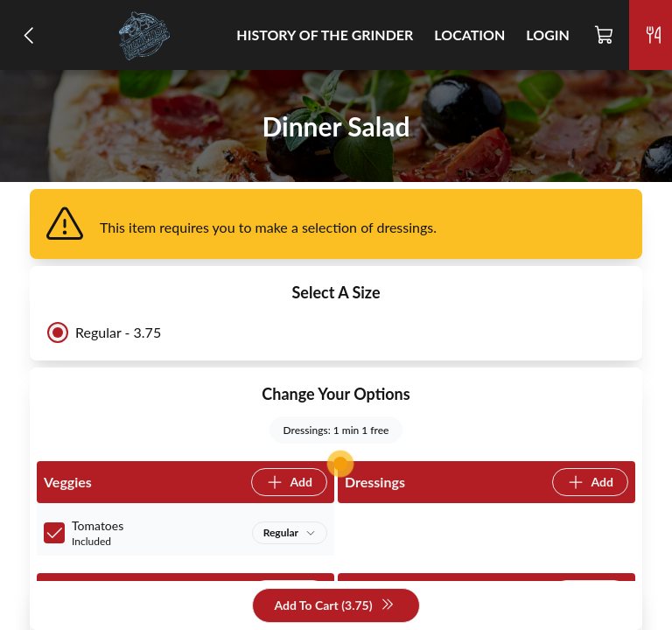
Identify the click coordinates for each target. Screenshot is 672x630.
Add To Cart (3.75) (334, 606)
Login (548, 35)
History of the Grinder (325, 35)
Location (469, 35)
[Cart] (605, 35)
